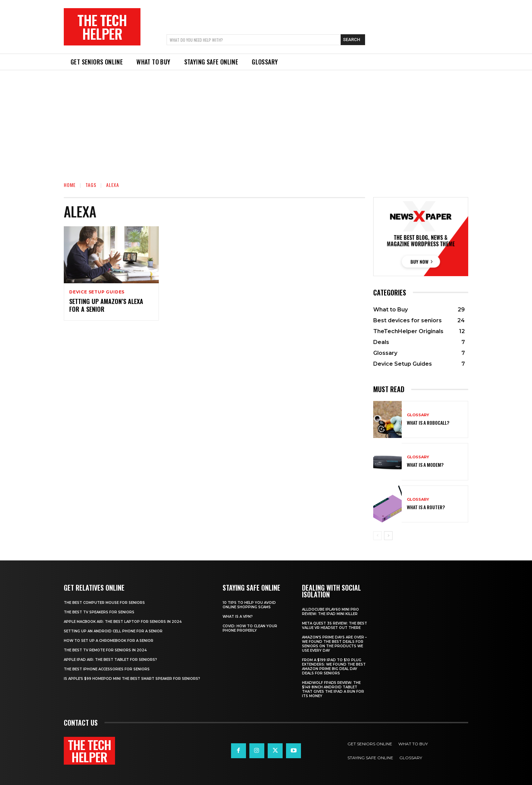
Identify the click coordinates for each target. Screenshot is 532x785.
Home (70, 185)
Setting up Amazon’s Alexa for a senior (106, 305)
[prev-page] (377, 536)
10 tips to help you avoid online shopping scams (249, 605)
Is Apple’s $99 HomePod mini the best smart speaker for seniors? (132, 679)
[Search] (353, 40)
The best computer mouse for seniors (104, 603)
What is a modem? (425, 465)
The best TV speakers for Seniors (99, 612)
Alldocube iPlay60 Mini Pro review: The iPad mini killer (330, 612)
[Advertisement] (266, 121)
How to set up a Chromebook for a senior (109, 641)
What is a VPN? (238, 617)
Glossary (418, 415)
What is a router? (426, 507)
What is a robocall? (428, 423)
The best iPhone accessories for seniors (107, 669)
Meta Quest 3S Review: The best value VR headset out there (335, 626)
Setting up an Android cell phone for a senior (113, 631)
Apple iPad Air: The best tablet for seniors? (110, 660)
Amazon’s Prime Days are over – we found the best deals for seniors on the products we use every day (334, 644)
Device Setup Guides (97, 292)
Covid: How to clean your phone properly (250, 628)
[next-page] (388, 536)
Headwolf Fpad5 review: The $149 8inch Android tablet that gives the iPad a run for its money (333, 689)
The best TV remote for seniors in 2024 (105, 650)
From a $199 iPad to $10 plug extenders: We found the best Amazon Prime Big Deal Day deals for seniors (334, 667)
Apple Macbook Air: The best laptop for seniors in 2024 (123, 622)
